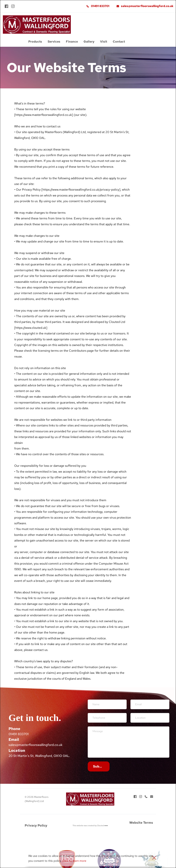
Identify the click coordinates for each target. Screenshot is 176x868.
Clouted (101, 826)
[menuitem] (35, 42)
